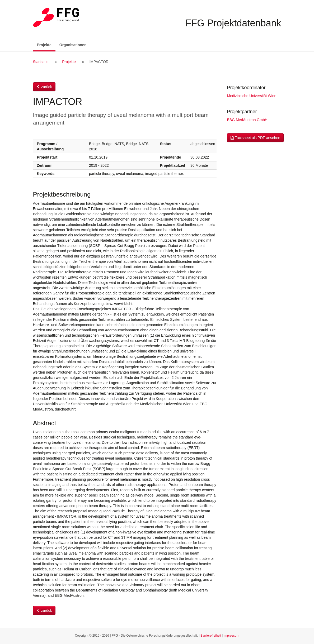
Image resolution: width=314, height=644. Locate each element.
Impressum (231, 636)
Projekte (46, 44)
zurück (44, 87)
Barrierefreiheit (211, 636)
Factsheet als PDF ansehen (256, 138)
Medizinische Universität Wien (252, 96)
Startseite (41, 62)
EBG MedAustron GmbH (247, 120)
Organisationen (73, 45)
